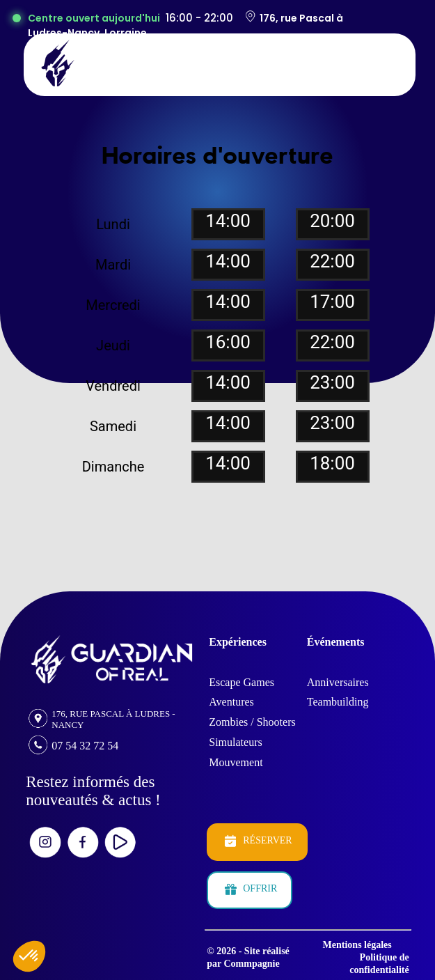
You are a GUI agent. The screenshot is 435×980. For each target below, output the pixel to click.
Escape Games (242, 682)
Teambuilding (338, 702)
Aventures (231, 702)
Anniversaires (338, 682)
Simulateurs (235, 742)
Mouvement (236, 762)
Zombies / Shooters (252, 722)
